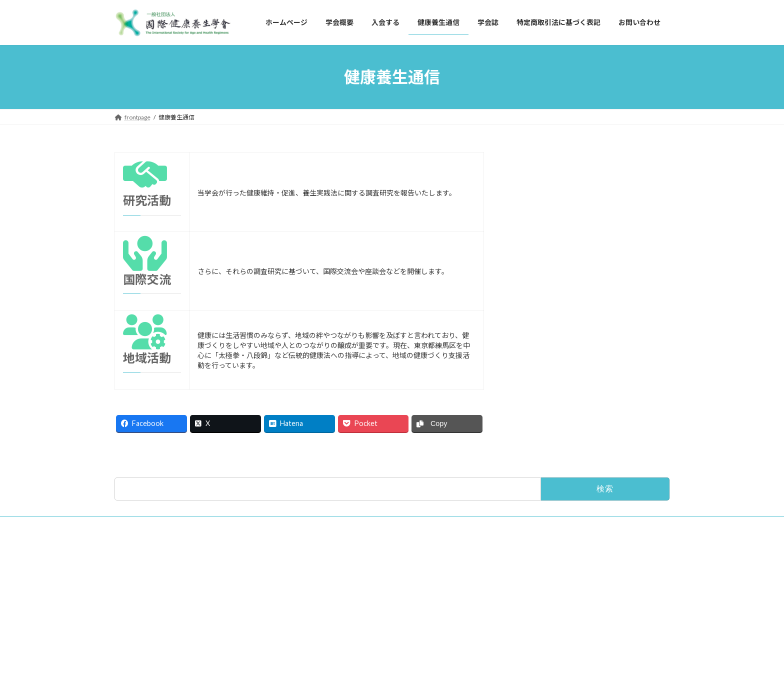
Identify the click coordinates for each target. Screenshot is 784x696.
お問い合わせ (138, 566)
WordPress (338, 679)
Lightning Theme (389, 679)
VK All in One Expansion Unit (456, 679)
